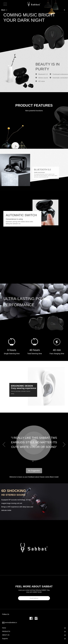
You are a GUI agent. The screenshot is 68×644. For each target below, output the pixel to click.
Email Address (34, 598)
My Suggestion (34, 471)
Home (4, 628)
